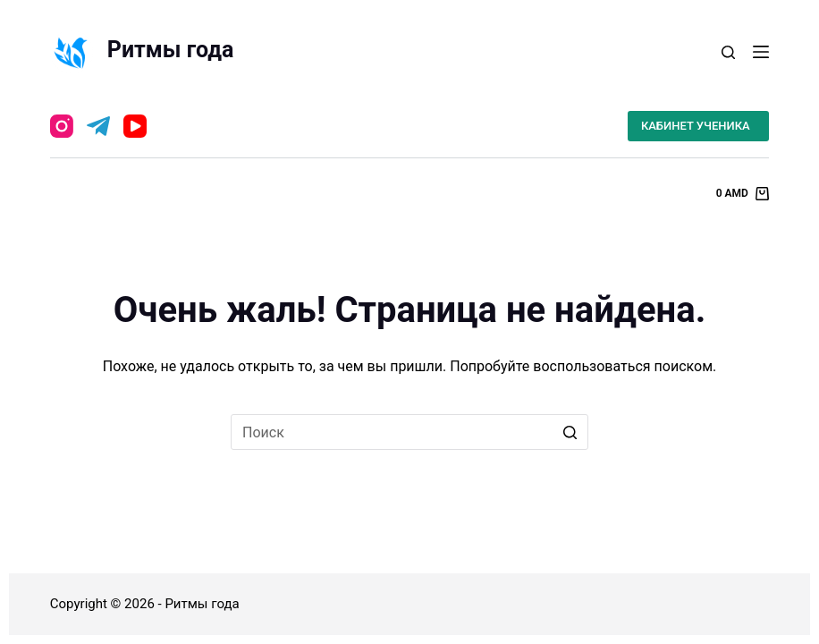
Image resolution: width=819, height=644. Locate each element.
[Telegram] (98, 126)
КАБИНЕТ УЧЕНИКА (696, 126)
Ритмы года (171, 50)
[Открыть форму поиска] (728, 52)
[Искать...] (409, 432)
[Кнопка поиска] (570, 432)
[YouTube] (135, 126)
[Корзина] (743, 194)
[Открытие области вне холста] (761, 52)
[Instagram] (62, 126)
